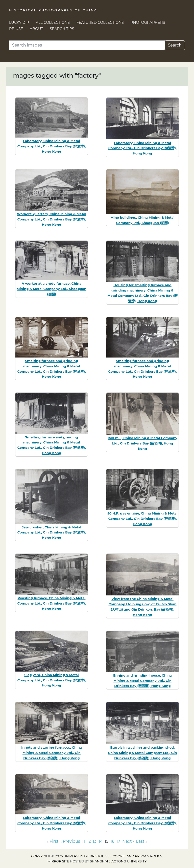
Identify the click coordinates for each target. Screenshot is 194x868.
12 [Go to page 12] (89, 841)
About (37, 29)
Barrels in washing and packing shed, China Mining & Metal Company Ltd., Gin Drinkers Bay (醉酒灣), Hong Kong (143, 753)
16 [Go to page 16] (112, 841)
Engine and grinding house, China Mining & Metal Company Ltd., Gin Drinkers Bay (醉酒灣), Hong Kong (142, 681)
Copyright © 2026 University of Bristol (67, 856)
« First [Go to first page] (53, 841)
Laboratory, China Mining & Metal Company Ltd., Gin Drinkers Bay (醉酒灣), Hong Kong (52, 146)
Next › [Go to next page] (128, 841)
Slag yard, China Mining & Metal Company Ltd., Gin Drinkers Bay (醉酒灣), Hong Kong (52, 680)
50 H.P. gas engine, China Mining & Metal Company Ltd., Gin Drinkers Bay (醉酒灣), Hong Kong (142, 519)
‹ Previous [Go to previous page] (70, 841)
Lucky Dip (19, 23)
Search (175, 45)
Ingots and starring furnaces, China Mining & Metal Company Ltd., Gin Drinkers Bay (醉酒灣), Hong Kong (52, 753)
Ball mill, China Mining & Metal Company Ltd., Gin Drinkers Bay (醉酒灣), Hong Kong (142, 443)
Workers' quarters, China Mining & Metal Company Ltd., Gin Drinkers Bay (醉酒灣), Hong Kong (52, 219)
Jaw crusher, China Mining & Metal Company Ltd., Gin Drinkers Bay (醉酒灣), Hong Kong (52, 532)
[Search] (87, 45)
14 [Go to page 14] (101, 841)
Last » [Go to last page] (142, 841)
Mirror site (58, 861)
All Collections (53, 23)
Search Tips (62, 29)
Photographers (148, 23)
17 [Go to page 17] (118, 841)
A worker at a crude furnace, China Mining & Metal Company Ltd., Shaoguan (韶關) (52, 289)
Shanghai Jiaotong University (118, 861)
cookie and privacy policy (137, 856)
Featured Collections (100, 23)
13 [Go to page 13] (95, 841)
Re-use (16, 29)
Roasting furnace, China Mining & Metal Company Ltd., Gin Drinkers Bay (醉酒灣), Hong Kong (52, 603)
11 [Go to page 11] (84, 841)
